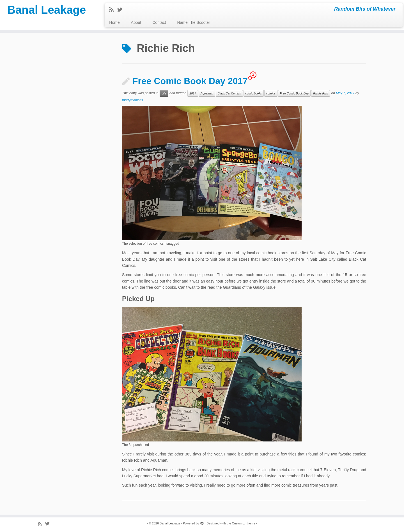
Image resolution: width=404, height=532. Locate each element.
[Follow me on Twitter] (122, 10)
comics (271, 93)
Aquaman (207, 93)
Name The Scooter (193, 22)
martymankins (133, 100)
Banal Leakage (47, 10)
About (136, 22)
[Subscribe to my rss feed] (113, 10)
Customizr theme (243, 523)
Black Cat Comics (229, 93)
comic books (254, 93)
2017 (193, 93)
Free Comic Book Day (294, 93)
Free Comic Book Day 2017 (190, 81)
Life (164, 93)
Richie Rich (321, 93)
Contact (159, 22)
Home (114, 22)
